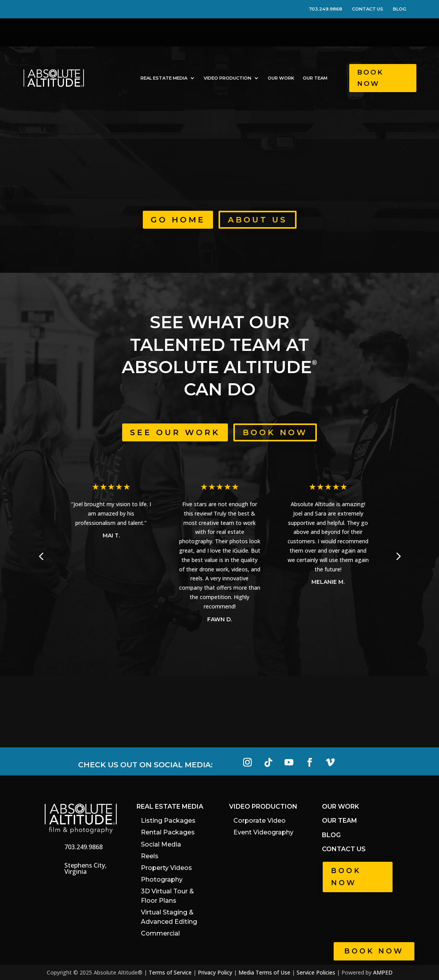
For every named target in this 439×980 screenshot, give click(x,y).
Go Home (178, 220)
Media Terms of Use (264, 972)
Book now (374, 951)
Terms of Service (170, 972)
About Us (258, 220)
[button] (398, 556)
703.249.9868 (330, 9)
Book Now (370, 78)
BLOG (400, 9)
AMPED (383, 972)
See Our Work (175, 432)
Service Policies (316, 972)
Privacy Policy (215, 972)
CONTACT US (372, 9)
